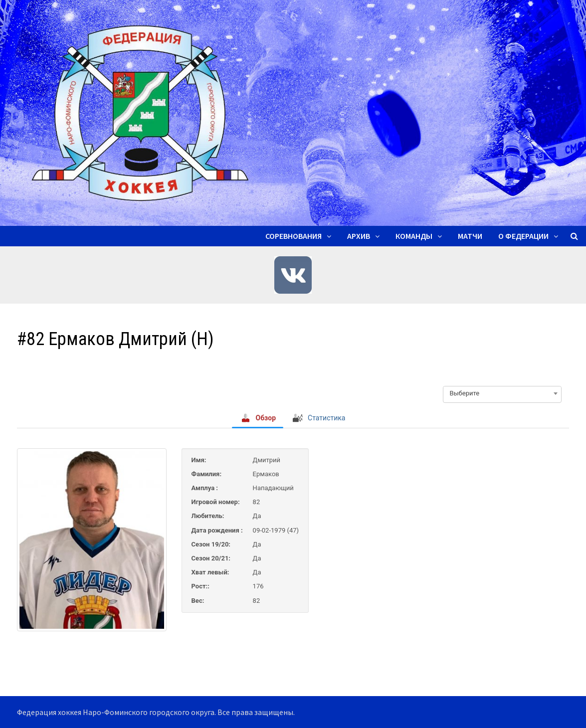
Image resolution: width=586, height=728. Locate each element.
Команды (414, 236)
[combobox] (502, 393)
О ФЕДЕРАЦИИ (523, 236)
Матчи (470, 236)
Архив (359, 236)
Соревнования (293, 236)
